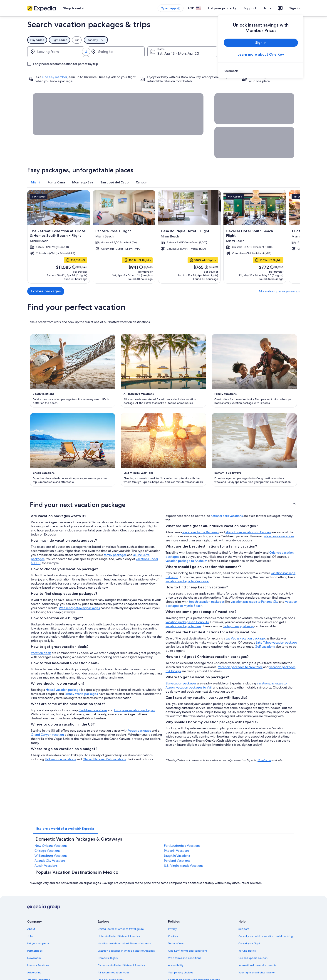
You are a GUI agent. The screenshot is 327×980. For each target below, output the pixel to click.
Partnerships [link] (35, 951)
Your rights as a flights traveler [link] (257, 973)
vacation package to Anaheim (186, 561)
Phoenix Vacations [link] (177, 851)
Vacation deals (41, 653)
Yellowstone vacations (60, 759)
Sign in (295, 8)
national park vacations (227, 516)
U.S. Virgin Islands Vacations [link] (184, 866)
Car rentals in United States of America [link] (121, 965)
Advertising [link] (34, 973)
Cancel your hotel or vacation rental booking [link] (266, 936)
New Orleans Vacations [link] (51, 846)
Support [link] (244, 929)
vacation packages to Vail (194, 687)
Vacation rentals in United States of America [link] (124, 943)
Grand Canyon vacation (47, 735)
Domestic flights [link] (108, 958)
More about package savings (279, 291)
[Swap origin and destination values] (86, 52)
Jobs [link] (30, 936)
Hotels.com (264, 760)
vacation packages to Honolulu (187, 622)
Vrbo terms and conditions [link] (185, 958)
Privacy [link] (172, 929)
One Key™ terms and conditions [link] (188, 951)
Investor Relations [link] (38, 965)
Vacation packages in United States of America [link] (126, 951)
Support (250, 8)
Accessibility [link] (176, 965)
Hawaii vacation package (63, 690)
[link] (261, 71)
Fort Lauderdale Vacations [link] (182, 846)
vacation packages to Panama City (255, 602)
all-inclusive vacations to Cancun (248, 532)
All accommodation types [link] (113, 973)
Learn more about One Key (261, 54)
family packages (115, 555)
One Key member (54, 77)
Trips (267, 8)
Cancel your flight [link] (249, 943)
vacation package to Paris (183, 626)
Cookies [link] (173, 936)
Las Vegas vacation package (245, 638)
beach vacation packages (207, 602)
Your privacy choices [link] (181, 973)
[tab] (36, 182)
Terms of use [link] (176, 943)
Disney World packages (81, 694)
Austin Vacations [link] (46, 866)
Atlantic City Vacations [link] (50, 861)
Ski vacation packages (181, 683)
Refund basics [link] (247, 951)
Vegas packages (140, 731)
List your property (222, 8)
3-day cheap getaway (238, 626)
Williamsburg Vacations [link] (51, 856)
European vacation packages (134, 710)
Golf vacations (265, 647)
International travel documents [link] (257, 965)
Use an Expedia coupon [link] (253, 958)
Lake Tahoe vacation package (276, 642)
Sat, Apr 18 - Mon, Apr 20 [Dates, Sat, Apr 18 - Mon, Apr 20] (178, 53)
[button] (163, 505)
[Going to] (116, 52)
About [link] (31, 929)
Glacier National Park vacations (104, 759)
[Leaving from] (56, 52)
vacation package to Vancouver (187, 581)
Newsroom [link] (34, 958)
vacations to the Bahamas (201, 532)
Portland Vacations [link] (177, 861)
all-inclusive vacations (279, 536)
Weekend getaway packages (79, 608)
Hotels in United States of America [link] (119, 936)
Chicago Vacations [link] (47, 851)
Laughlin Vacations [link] (177, 856)
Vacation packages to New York (240, 667)
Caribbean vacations (93, 710)
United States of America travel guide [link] (121, 929)
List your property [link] (38, 943)
